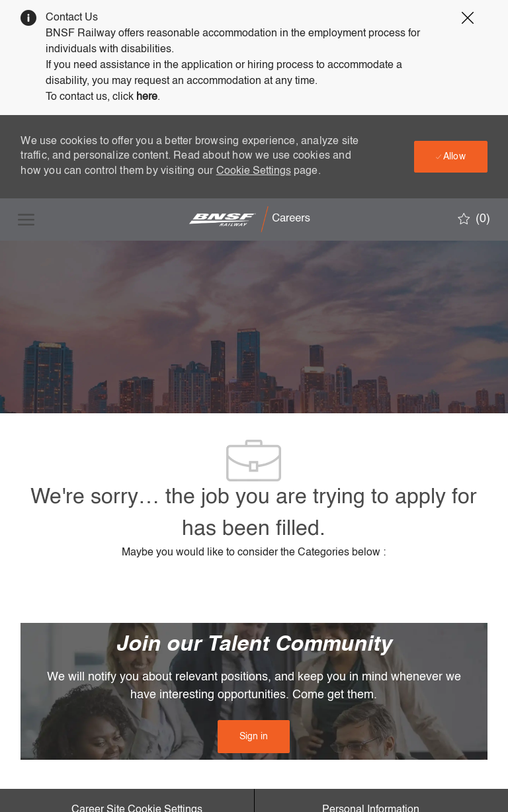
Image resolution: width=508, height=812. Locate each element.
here (147, 97)
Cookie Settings (254, 171)
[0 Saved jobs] (474, 219)
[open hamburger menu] (26, 220)
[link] (254, 737)
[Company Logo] (253, 220)
